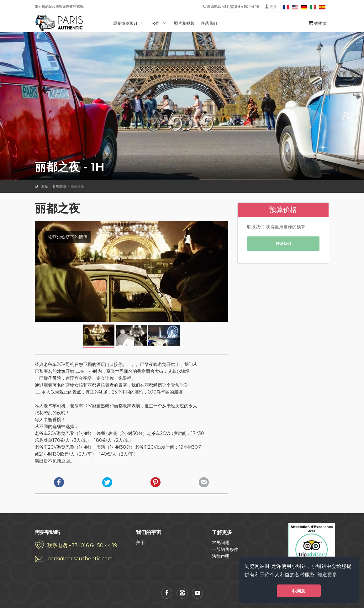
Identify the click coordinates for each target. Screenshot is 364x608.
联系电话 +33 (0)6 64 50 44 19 (82, 545)
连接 (273, 7)
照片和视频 (184, 23)
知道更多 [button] (327, 575)
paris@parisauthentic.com (80, 559)
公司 (160, 23)
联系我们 (209, 23)
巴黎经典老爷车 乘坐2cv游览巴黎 (59, 23)
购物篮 (317, 23)
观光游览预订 (129, 23)
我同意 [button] (299, 591)
